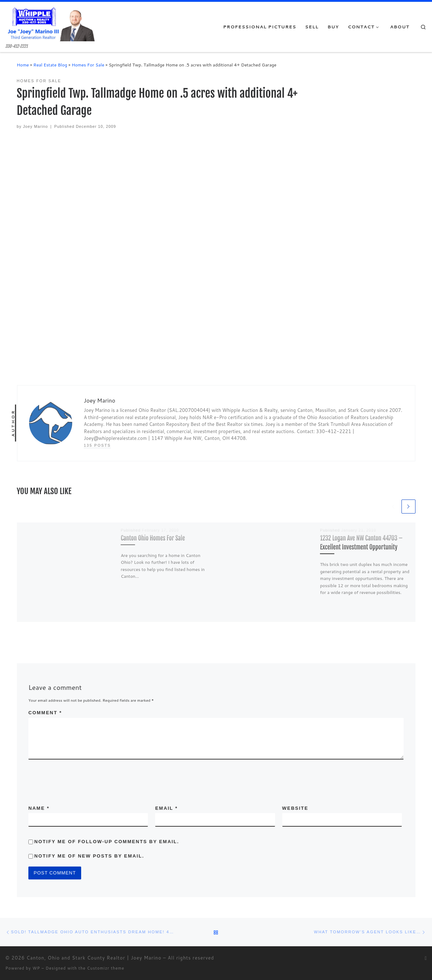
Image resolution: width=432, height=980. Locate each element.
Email (166, 808)
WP (36, 968)
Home (23, 65)
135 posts (97, 445)
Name (39, 808)
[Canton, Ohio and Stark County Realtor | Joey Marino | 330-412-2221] (50, 23)
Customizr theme (106, 968)
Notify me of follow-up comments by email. (106, 842)
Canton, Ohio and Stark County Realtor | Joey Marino (94, 958)
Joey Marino (36, 126)
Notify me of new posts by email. (89, 856)
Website (295, 808)
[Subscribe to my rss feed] (426, 958)
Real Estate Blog (50, 65)
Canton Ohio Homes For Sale (153, 538)
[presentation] (75, 777)
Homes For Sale (88, 65)
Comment (45, 713)
